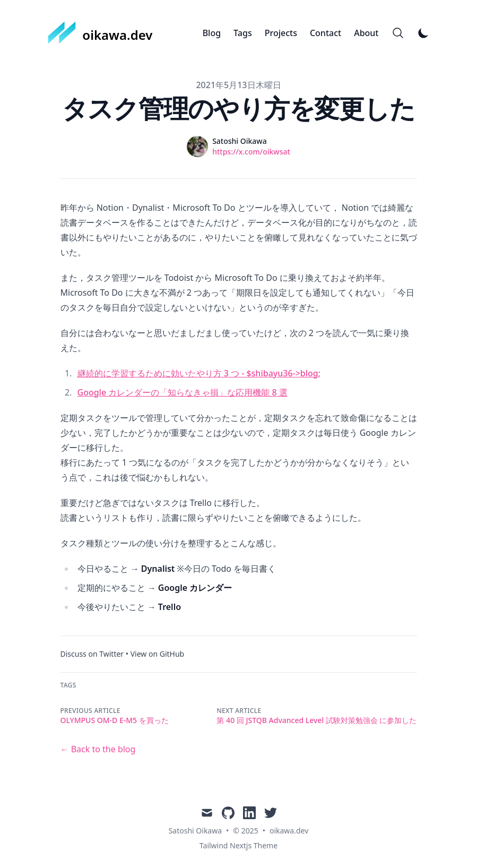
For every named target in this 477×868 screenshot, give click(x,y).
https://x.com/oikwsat (251, 152)
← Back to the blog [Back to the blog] (98, 749)
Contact (326, 33)
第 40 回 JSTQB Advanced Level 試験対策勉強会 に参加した (316, 720)
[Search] (398, 33)
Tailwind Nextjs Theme (238, 845)
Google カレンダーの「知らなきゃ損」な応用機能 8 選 (183, 392)
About (366, 33)
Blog (212, 33)
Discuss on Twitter (92, 654)
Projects (281, 33)
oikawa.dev (289, 831)
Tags (243, 33)
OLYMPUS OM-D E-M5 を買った (115, 720)
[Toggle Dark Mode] (423, 33)
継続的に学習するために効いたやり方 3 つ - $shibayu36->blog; (199, 373)
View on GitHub (158, 654)
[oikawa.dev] (100, 33)
